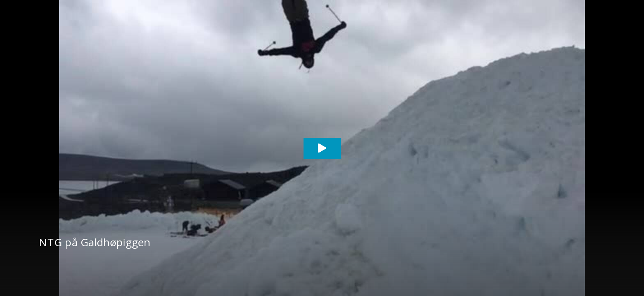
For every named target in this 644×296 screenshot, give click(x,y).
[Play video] (322, 148)
